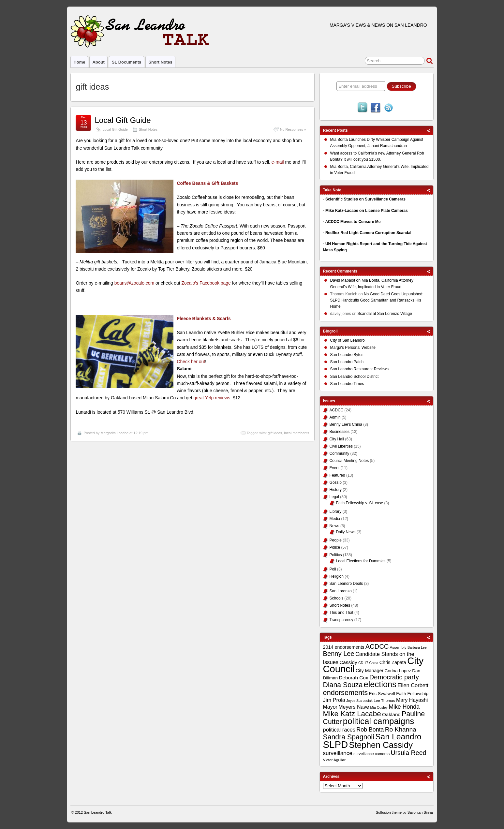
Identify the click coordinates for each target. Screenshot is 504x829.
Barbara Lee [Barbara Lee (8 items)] (417, 647)
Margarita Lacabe (114, 433)
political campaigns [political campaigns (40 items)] (378, 721)
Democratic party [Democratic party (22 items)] (394, 677)
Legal (334, 497)
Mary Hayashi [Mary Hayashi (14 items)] (412, 700)
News (334, 526)
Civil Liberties (341, 446)
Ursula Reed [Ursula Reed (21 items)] (408, 753)
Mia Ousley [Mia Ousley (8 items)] (379, 707)
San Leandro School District (355, 377)
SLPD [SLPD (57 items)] (336, 744)
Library (336, 511)
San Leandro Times (347, 384)
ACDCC (337, 410)
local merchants (297, 433)
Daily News (346, 532)
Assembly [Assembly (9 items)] (398, 647)
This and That (341, 613)
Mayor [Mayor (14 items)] (330, 707)
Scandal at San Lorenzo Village (385, 314)
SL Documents (126, 62)
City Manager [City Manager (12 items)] (370, 671)
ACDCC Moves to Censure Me (353, 222)
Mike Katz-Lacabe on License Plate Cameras (367, 211)
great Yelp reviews (212, 398)
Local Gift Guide (123, 120)
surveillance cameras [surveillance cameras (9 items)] (371, 754)
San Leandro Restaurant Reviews (359, 369)
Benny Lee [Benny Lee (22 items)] (339, 654)
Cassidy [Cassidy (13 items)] (348, 662)
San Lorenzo (341, 591)
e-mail (278, 162)
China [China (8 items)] (374, 663)
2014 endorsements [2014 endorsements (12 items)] (344, 647)
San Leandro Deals (346, 584)
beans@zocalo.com (134, 283)
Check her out (191, 362)
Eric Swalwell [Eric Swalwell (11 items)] (382, 694)
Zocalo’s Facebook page (206, 283)
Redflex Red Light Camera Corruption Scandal (368, 233)
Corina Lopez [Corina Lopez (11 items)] (398, 671)
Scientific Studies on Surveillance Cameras (365, 199)
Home (79, 62)
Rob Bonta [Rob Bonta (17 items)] (370, 730)
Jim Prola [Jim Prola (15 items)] (334, 700)
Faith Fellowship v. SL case (360, 503)
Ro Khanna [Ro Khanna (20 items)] (401, 729)
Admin (335, 417)
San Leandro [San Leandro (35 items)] (398, 737)
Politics (336, 555)
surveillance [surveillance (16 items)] (338, 753)
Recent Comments (340, 271)
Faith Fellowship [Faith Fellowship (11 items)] (412, 694)
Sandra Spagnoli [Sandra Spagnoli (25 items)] (349, 737)
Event (335, 468)
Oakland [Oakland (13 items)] (391, 714)
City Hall (337, 439)
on (346, 281)
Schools (337, 598)
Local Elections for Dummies (361, 561)
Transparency (341, 620)
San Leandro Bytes (347, 355)
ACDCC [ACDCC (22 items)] (377, 646)
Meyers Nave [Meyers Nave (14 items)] (354, 707)
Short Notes (160, 62)
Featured (337, 475)
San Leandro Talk (98, 812)
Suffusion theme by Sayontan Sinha (404, 812)
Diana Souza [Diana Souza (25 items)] (343, 685)
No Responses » (293, 129)
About (98, 62)
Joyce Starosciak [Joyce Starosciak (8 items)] (359, 701)
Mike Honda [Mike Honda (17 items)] (404, 707)
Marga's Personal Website (353, 348)
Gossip (336, 482)
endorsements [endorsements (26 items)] (346, 693)
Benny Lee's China (346, 424)
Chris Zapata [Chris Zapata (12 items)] (393, 662)
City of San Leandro (348, 340)
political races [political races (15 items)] (339, 730)
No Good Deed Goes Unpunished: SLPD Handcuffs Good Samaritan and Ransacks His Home (377, 300)
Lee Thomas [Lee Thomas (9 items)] (384, 701)
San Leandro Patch (347, 362)
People (336, 540)
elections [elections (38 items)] (380, 684)
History (336, 490)
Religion (337, 576)
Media (335, 519)
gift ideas (275, 433)
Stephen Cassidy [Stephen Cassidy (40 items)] (381, 745)
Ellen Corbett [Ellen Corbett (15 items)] (413, 685)
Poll (333, 569)
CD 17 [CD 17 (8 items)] (363, 663)
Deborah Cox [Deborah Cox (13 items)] (353, 678)
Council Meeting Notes (349, 461)
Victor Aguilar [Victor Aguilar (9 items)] (334, 760)
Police (335, 547)
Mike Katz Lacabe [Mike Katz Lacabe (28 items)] (352, 714)
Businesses (340, 432)
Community (340, 453)
